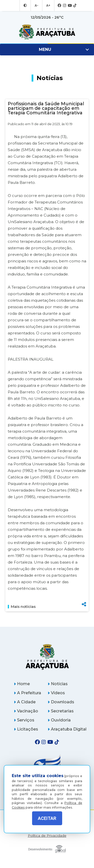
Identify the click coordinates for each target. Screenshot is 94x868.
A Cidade (25, 702)
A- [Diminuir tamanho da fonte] (37, 6)
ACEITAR (47, 818)
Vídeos (56, 693)
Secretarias (61, 711)
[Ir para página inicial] (47, 32)
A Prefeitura (27, 693)
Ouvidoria (59, 720)
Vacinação (26, 711)
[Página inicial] (47, 657)
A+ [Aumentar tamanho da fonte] (48, 6)
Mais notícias (22, 607)
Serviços (24, 720)
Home (22, 684)
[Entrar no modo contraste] (26, 6)
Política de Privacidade (47, 836)
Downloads (61, 702)
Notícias (58, 684)
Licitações (26, 729)
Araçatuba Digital (67, 729)
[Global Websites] (47, 848)
